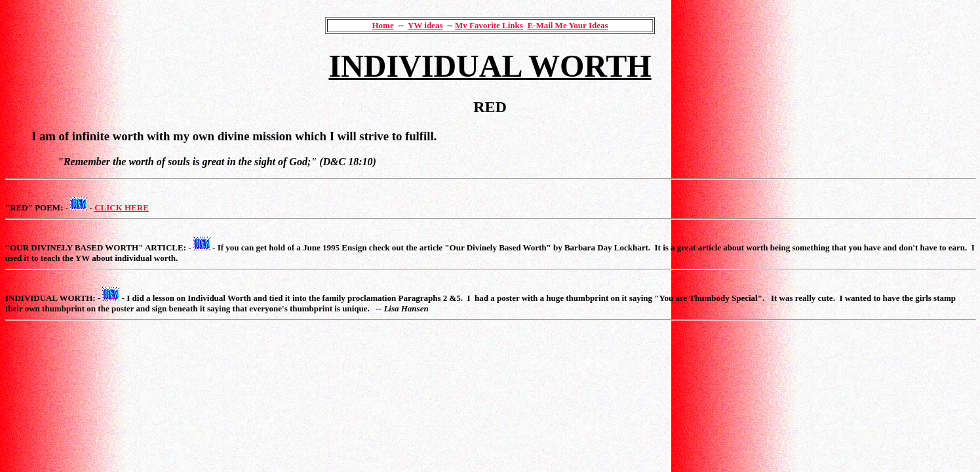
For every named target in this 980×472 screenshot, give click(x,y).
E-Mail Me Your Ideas (567, 25)
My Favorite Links (489, 25)
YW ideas (425, 25)
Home (382, 25)
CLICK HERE (122, 207)
